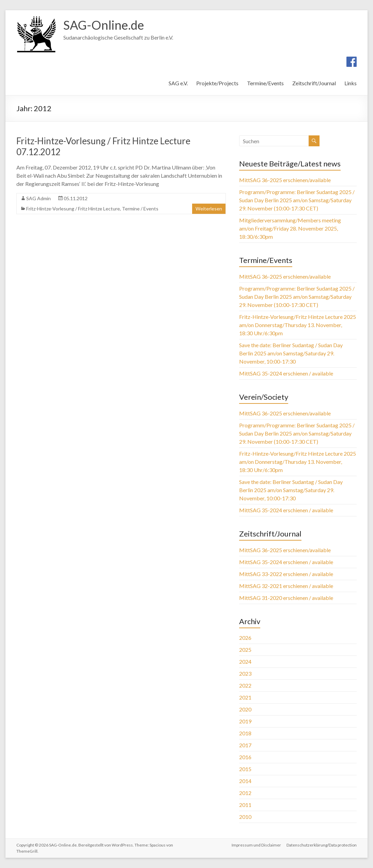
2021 (245, 697)
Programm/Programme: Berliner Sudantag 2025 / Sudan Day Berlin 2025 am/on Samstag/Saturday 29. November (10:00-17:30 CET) (297, 200)
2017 (245, 745)
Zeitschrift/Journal (314, 83)
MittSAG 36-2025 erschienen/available (285, 180)
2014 (245, 781)
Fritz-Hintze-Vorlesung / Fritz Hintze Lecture (73, 209)
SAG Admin (38, 198)
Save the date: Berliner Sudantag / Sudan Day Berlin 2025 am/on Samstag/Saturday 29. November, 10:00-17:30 (291, 353)
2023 (245, 673)
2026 (245, 638)
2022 (245, 685)
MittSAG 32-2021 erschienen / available (286, 586)
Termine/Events (265, 83)
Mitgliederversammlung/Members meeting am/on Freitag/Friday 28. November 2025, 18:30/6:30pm (290, 228)
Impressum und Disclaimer (256, 845)
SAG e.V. (178, 83)
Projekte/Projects (217, 83)
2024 (245, 661)
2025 (245, 650)
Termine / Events (140, 209)
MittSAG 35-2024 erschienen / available (286, 373)
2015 (245, 769)
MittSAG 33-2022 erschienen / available (286, 574)
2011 (245, 805)
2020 (245, 709)
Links (351, 83)
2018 (245, 733)
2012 (245, 793)
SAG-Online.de (104, 25)
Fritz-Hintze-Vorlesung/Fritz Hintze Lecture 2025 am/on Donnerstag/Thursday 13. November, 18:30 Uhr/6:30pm (298, 325)
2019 (245, 721)
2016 (245, 757)
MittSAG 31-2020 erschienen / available (286, 598)
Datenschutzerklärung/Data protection (322, 845)
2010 (245, 817)
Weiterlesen (209, 209)
